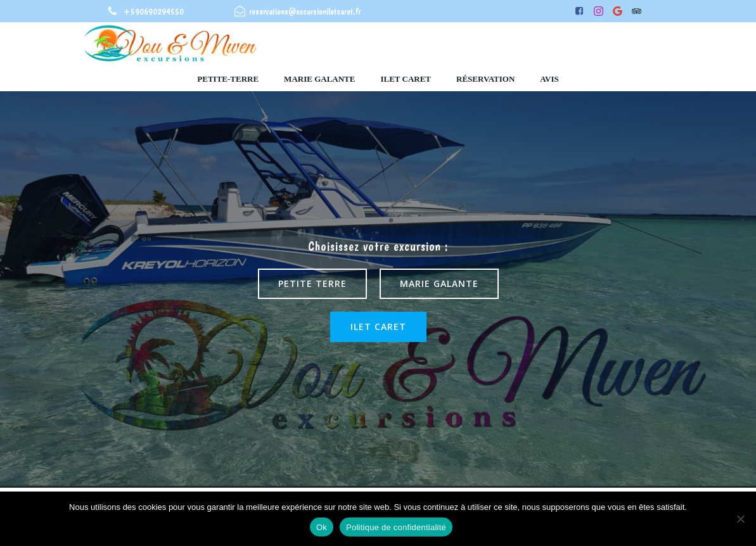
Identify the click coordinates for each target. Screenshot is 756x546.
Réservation (485, 79)
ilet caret (406, 79)
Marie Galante (319, 79)
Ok (322, 527)
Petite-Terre (228, 79)
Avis (549, 79)
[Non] (740, 519)
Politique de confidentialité (396, 527)
